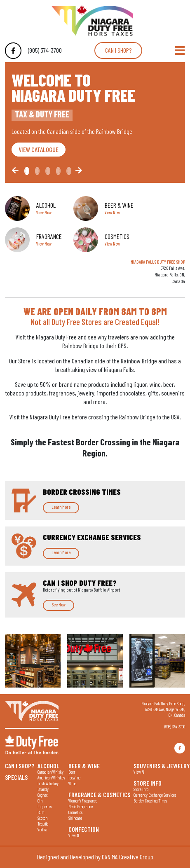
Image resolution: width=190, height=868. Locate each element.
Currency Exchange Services (155, 795)
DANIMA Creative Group (128, 857)
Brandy (43, 789)
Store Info (148, 783)
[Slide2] (48, 171)
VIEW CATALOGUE (39, 149)
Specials (16, 777)
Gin (40, 801)
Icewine (74, 778)
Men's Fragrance (81, 806)
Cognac (43, 795)
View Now (44, 212)
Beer (72, 772)
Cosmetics (75, 812)
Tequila (43, 824)
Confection (84, 829)
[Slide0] (27, 171)
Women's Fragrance (83, 801)
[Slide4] (69, 171)
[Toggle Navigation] (180, 50)
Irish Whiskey (48, 783)
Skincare (75, 818)
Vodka (42, 829)
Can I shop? (118, 50)
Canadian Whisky (50, 772)
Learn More (61, 507)
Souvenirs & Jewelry (162, 765)
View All (74, 835)
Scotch (42, 818)
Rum (41, 812)
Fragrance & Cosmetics (99, 794)
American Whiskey (51, 778)
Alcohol (48, 765)
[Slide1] (38, 171)
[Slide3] (59, 171)
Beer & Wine (84, 765)
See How (59, 605)
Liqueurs (45, 806)
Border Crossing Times (150, 801)
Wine (72, 783)
